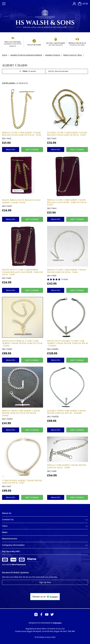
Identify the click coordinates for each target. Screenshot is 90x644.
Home (5, 55)
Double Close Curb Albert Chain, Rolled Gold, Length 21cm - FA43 (67, 134)
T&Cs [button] (45, 526)
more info (11, 149)
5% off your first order (77, 45)
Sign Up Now (45, 582)
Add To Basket (32, 149)
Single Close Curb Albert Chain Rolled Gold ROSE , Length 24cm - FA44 (67, 202)
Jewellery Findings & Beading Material (26, 55)
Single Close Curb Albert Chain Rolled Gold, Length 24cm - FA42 (22, 134)
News (5, 532)
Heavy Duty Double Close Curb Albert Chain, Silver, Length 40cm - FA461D (67, 343)
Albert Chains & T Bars (73, 55)
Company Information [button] (45, 545)
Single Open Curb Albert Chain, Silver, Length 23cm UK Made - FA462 (21, 413)
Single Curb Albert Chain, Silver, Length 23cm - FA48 (67, 466)
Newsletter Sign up (77, 43)
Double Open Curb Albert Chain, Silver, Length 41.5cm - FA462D (67, 412)
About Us (7, 513)
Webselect (57, 623)
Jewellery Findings (53, 55)
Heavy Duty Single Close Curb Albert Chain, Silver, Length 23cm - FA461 (22, 343)
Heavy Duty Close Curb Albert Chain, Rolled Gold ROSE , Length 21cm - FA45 (22, 272)
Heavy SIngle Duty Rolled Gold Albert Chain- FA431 (21, 201)
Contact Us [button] (45, 520)
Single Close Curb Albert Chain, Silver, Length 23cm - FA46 (67, 271)
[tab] (45, 522)
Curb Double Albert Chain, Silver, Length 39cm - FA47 (22, 482)
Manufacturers (10, 539)
